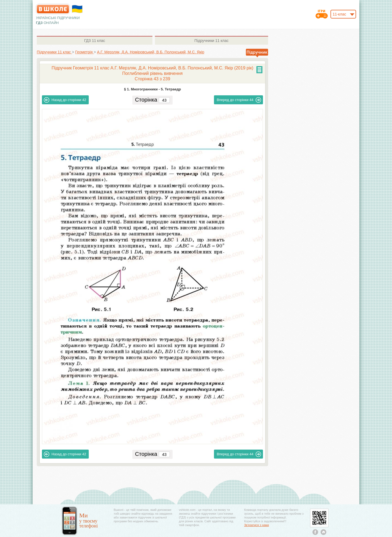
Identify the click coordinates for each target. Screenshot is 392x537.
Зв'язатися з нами (257, 525)
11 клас (95, 41)
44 (239, 100)
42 (65, 100)
